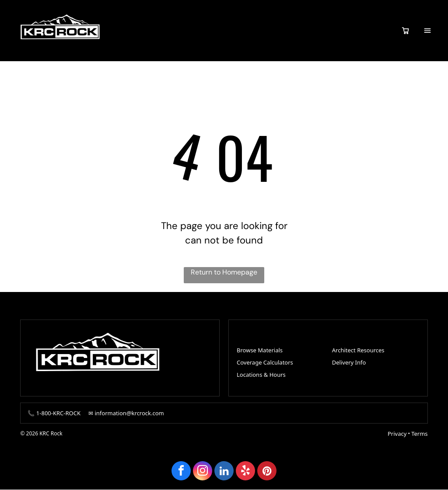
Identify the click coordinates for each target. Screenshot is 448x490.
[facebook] (181, 472)
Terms (419, 434)
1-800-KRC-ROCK (58, 414)
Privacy (397, 434)
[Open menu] (427, 31)
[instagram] (203, 472)
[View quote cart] (406, 31)
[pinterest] (267, 472)
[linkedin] (224, 472)
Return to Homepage (224, 273)
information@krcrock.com (129, 414)
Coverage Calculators (265, 362)
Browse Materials (260, 350)
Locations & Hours (261, 375)
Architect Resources (358, 350)
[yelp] (245, 472)
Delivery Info (349, 362)
